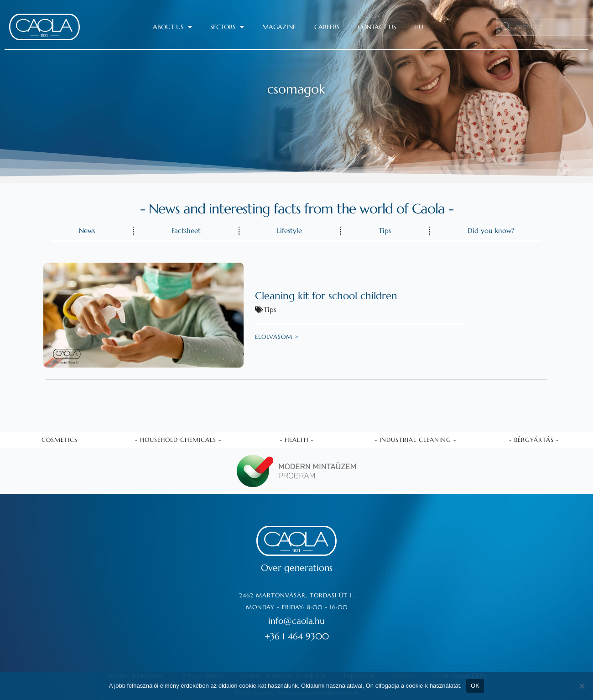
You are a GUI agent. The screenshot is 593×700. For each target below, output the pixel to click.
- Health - (296, 438)
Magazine (279, 27)
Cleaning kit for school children (332, 296)
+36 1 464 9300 (296, 635)
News (87, 231)
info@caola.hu (297, 620)
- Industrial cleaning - (415, 438)
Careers (327, 27)
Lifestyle (289, 231)
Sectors (227, 27)
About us (172, 27)
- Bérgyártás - (534, 438)
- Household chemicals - (178, 438)
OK (475, 686)
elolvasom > (277, 337)
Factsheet (186, 231)
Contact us (377, 27)
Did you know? (491, 231)
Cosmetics (60, 438)
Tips (385, 231)
